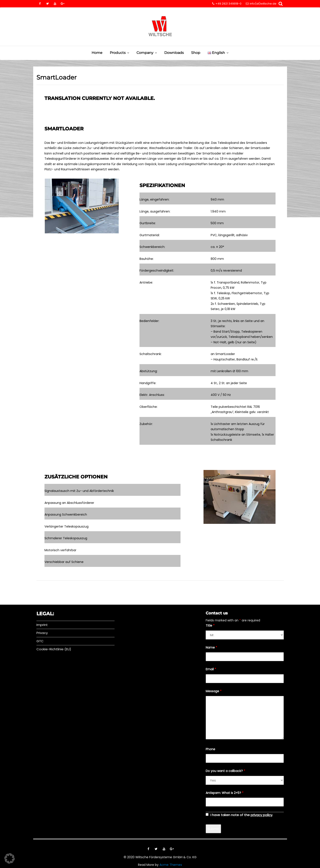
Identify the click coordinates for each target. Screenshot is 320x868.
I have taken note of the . (242, 815)
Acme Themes (171, 865)
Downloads (174, 53)
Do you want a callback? (225, 771)
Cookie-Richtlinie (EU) (54, 649)
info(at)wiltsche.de (261, 4)
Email (211, 669)
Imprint (42, 625)
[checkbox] (207, 814)
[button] (10, 858)
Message (214, 691)
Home (97, 53)
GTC (40, 641)
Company (145, 53)
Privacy (42, 633)
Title (210, 626)
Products (118, 53)
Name (211, 647)
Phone (210, 749)
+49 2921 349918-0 (227, 4)
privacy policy (261, 815)
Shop (196, 53)
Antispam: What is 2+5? (225, 793)
